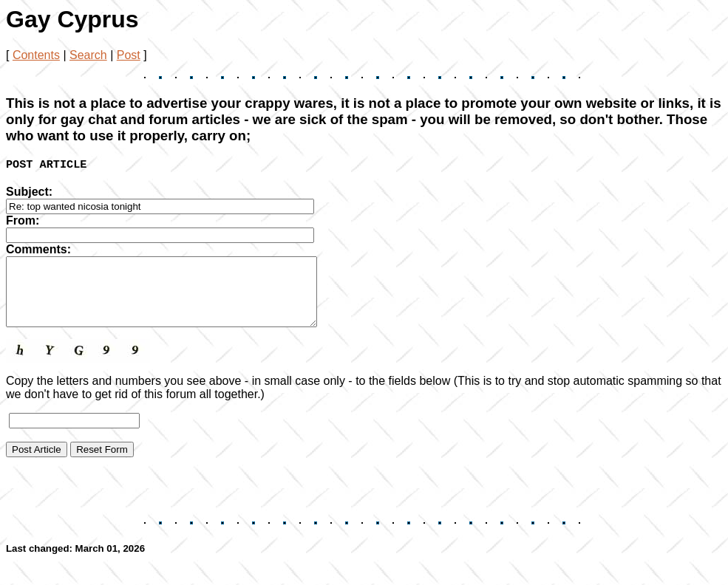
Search (88, 55)
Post (129, 55)
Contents (36, 55)
